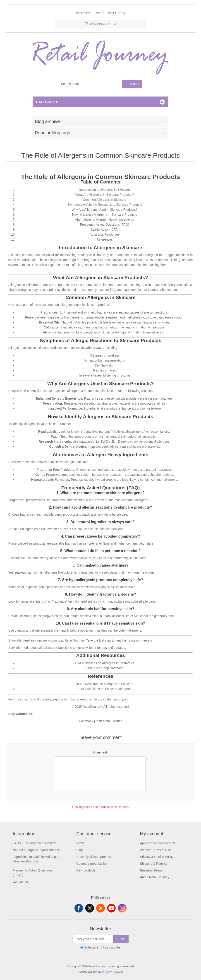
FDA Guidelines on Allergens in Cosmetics (105, 663)
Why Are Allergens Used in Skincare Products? (104, 210)
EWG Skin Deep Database (105, 668)
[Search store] (91, 84)
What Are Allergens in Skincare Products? (104, 195)
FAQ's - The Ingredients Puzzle (35, 843)
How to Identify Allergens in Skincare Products (105, 215)
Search (132, 84)
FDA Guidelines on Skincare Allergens (105, 689)
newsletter (89, 648)
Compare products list (92, 864)
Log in (99, 13)
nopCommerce (110, 972)
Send (121, 939)
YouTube (111, 908)
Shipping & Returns (154, 864)
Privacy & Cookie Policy (157, 857)
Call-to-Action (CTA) (105, 229)
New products (86, 870)
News (80, 843)
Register (83, 13)
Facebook (86, 721)
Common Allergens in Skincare (104, 200)
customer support (115, 699)
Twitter (117, 721)
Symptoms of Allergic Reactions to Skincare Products (105, 205)
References (105, 239)
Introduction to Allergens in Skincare (104, 190)
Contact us (20, 882)
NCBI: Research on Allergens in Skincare (104, 684)
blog (72, 699)
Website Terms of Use (155, 850)
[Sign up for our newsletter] (93, 939)
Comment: (101, 752)
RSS (100, 908)
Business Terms (151, 870)
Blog (79, 850)
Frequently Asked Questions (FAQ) (105, 224)
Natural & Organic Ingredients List (36, 850)
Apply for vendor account (157, 843)
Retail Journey (74, 640)
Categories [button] (47, 102)
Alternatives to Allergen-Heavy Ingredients (105, 220)
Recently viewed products (94, 857)
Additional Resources (105, 234)
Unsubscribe (112, 947)
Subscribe (91, 947)
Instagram (103, 721)
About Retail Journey (155, 877)
